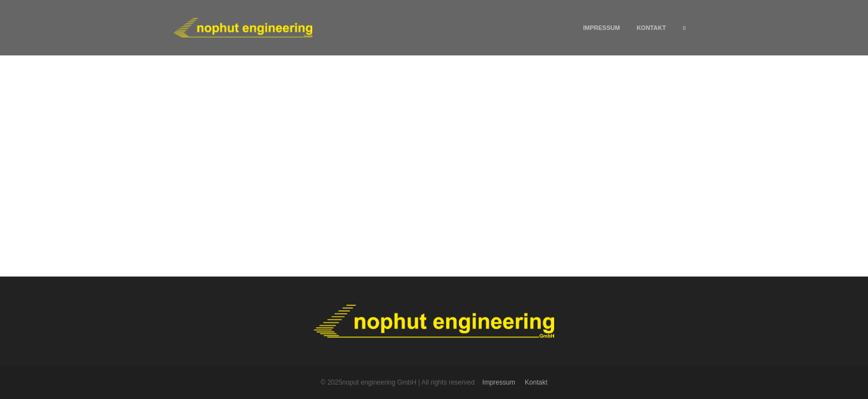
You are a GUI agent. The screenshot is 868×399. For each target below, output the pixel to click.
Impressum (601, 28)
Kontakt (651, 28)
